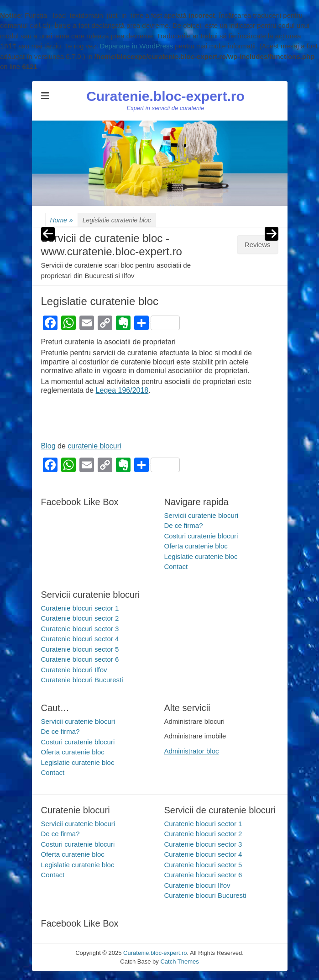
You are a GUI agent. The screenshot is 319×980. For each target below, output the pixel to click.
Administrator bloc (192, 751)
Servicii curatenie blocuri (201, 515)
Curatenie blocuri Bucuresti (82, 680)
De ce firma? (184, 525)
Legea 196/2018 (122, 390)
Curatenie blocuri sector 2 (80, 618)
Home (62, 220)
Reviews (258, 245)
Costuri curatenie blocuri (201, 536)
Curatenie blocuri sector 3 (80, 629)
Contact (176, 566)
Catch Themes (179, 962)
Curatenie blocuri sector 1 (80, 608)
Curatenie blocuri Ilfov (74, 670)
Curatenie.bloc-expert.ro (165, 96)
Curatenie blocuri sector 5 (80, 649)
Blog (48, 446)
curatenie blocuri (94, 446)
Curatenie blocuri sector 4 (80, 639)
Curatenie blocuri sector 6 (80, 659)
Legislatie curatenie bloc (201, 556)
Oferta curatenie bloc (196, 546)
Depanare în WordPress (136, 46)
